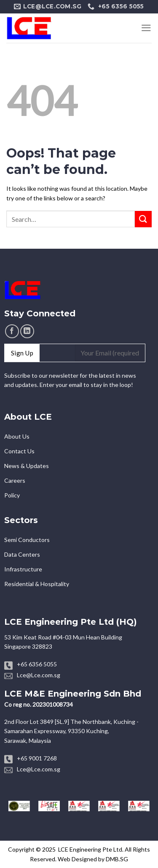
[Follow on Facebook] (12, 331)
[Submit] (143, 219)
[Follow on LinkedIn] (27, 331)
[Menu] (146, 28)
